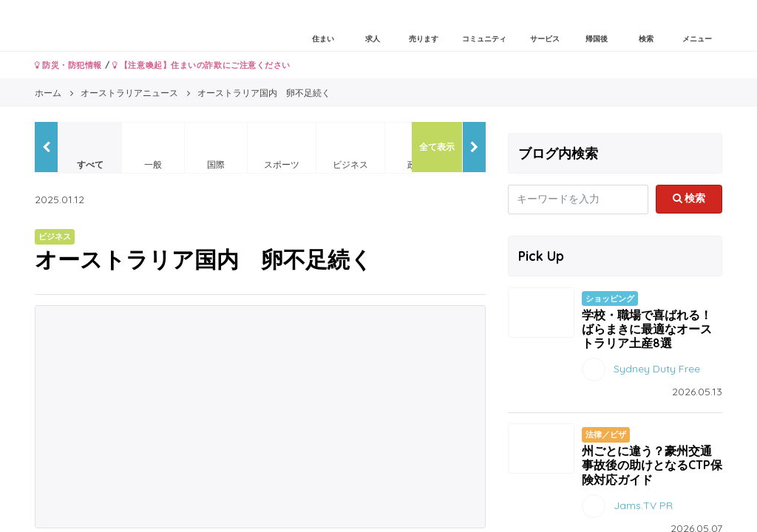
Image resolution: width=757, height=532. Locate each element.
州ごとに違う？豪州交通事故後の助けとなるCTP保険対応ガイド (652, 465)
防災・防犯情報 (68, 65)
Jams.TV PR (643, 505)
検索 (689, 198)
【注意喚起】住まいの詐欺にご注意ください (201, 65)
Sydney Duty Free (657, 369)
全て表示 (437, 147)
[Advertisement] (260, 417)
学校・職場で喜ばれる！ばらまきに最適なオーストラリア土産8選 (647, 329)
